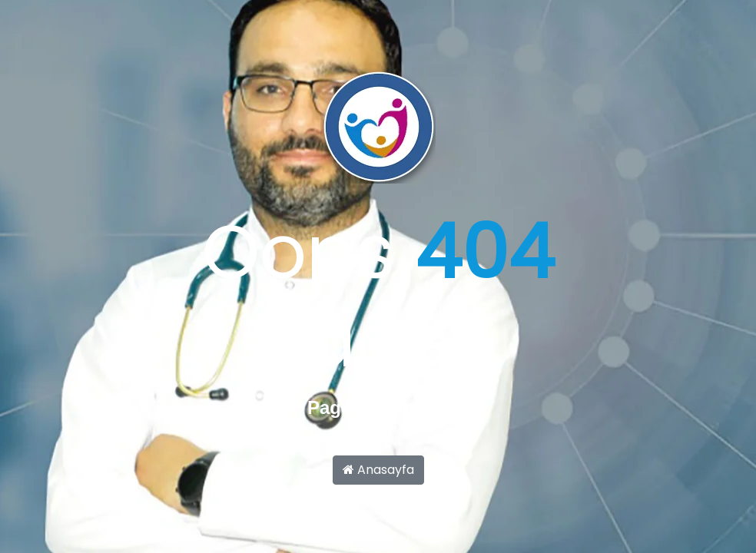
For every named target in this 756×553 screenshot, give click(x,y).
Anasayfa (378, 470)
